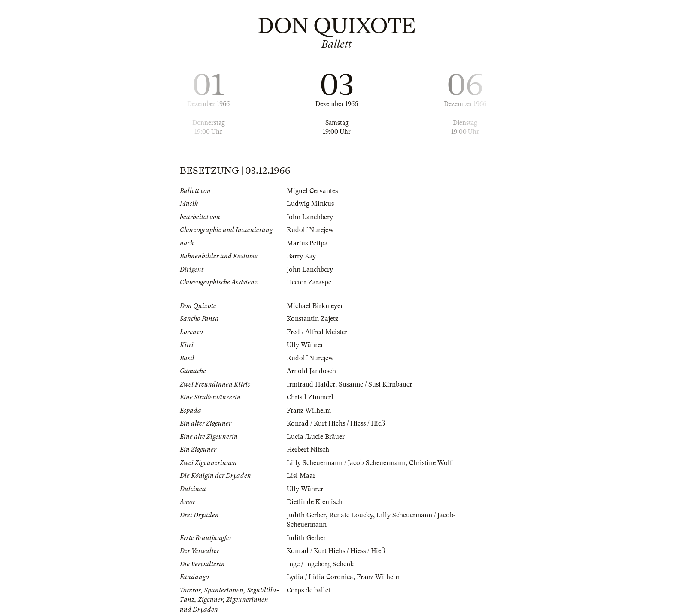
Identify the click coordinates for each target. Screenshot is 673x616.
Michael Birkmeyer (315, 306)
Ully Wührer (305, 345)
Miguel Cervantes (312, 191)
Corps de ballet (309, 590)
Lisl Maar (301, 476)
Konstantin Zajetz (312, 319)
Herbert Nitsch (308, 450)
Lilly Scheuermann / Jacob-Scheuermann (346, 463)
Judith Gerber (306, 515)
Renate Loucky (351, 515)
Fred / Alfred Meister (317, 332)
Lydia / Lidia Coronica (320, 577)
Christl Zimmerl (310, 397)
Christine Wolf (430, 463)
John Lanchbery (310, 217)
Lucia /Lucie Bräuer (316, 437)
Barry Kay (301, 256)
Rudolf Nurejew (310, 230)
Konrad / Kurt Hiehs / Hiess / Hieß (336, 423)
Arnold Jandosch (311, 371)
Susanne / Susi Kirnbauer (375, 384)
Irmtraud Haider (311, 384)
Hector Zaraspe (309, 282)
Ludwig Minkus (310, 204)
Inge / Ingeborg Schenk (320, 564)
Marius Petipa (307, 243)
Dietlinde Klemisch (315, 502)
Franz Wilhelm (309, 411)
